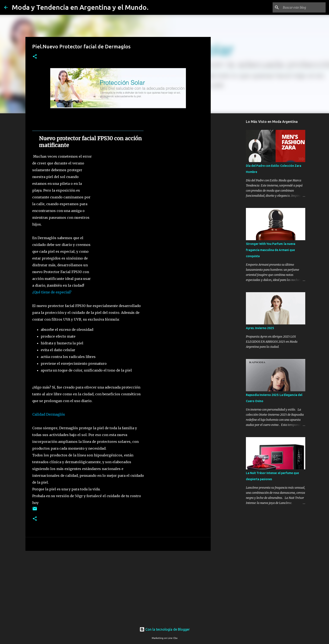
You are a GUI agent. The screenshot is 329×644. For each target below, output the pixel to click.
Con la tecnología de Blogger (165, 629)
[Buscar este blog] (303, 7)
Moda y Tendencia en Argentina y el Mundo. (80, 7)
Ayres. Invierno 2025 (260, 328)
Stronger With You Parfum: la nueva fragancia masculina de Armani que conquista (271, 250)
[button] (35, 57)
